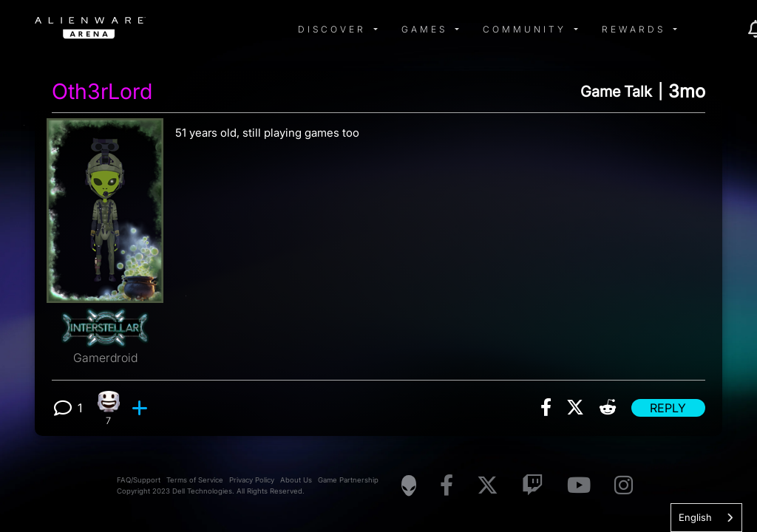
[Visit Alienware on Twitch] (533, 486)
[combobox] (706, 518)
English (695, 517)
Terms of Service (195, 480)
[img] (271, 30)
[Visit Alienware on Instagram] (624, 486)
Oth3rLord (102, 92)
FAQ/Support (139, 480)
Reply (668, 408)
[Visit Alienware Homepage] (409, 485)
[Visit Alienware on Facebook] (447, 486)
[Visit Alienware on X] (488, 486)
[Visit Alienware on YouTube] (579, 486)
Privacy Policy (252, 480)
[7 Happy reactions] (108, 408)
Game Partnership (348, 480)
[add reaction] (142, 408)
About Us (296, 480)
